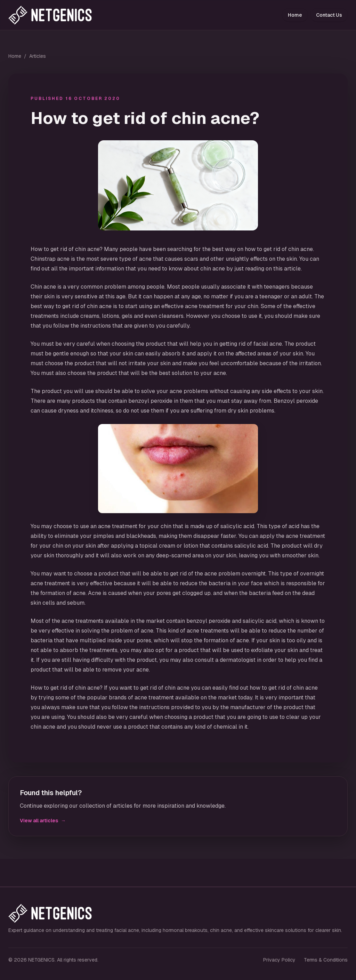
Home (295, 15)
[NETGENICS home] (57, 15)
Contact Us (329, 15)
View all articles (43, 821)
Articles (38, 56)
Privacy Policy (279, 960)
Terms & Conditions (326, 960)
